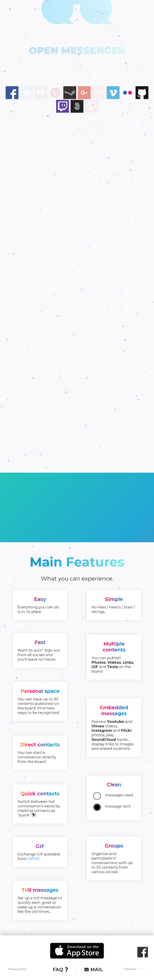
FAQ (60, 970)
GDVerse (130, 969)
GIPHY (37, 855)
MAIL (94, 970)
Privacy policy (17, 969)
